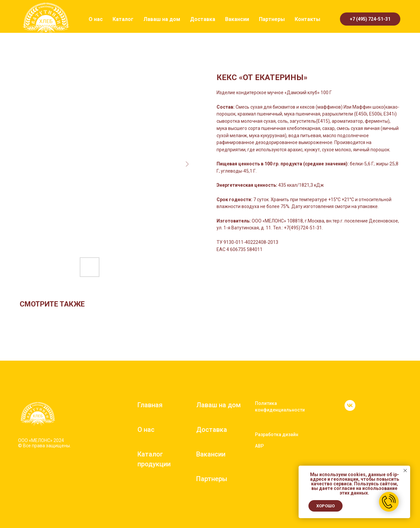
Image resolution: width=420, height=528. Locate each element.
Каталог (123, 19)
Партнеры (272, 19)
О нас (96, 19)
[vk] (350, 409)
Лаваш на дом (162, 19)
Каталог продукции (154, 459)
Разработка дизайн (277, 434)
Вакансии (237, 19)
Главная (150, 405)
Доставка (203, 19)
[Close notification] (405, 471)
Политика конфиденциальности (280, 407)
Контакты (307, 19)
